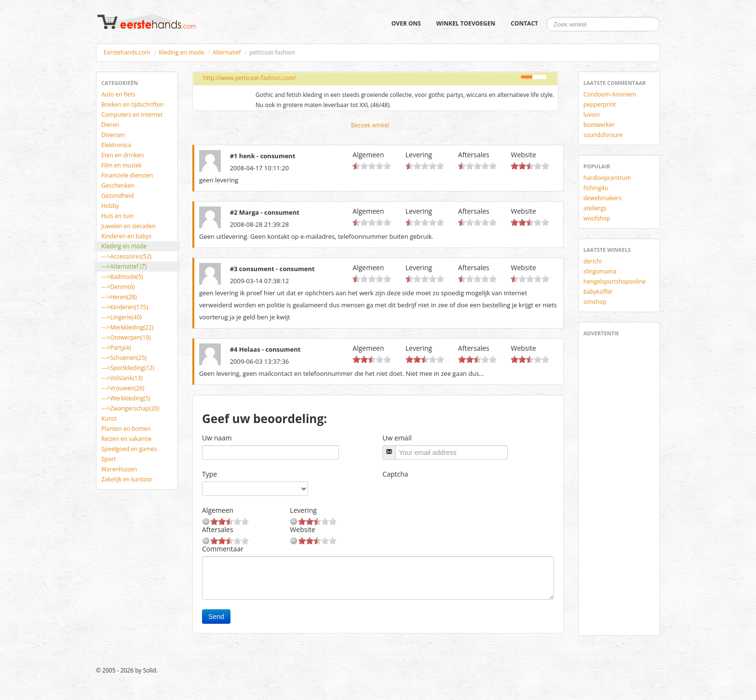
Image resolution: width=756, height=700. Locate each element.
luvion (592, 115)
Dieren (110, 125)
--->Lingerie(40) (121, 317)
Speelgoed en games (129, 449)
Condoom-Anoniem (610, 94)
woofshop (597, 218)
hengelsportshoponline (615, 281)
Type (209, 474)
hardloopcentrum (607, 178)
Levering (419, 155)
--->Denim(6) (118, 287)
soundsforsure (603, 135)
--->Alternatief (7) (124, 267)
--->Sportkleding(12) (128, 368)
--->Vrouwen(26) (123, 388)
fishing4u (596, 188)
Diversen (113, 135)
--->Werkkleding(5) (126, 398)
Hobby (110, 206)
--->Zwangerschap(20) (130, 408)
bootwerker (599, 125)
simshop (595, 302)
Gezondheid (117, 196)
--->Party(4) (116, 348)
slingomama (600, 271)
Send (216, 617)
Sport (108, 459)
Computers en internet (132, 115)
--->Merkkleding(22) (127, 327)
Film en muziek (121, 165)
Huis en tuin (117, 216)
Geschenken (118, 185)
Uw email (397, 438)
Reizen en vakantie (126, 439)
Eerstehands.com (127, 52)
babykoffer (598, 292)
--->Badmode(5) (122, 277)
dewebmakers (602, 198)
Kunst (109, 419)
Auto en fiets (118, 94)
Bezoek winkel (370, 125)
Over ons (406, 23)
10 (387, 166)
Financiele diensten (127, 175)
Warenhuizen (119, 469)
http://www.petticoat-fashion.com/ (250, 78)
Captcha (395, 474)
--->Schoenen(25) (124, 358)
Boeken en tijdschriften (132, 104)
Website (523, 155)
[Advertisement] (612, 484)
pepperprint (600, 104)
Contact (524, 23)
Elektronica (116, 145)
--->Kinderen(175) (125, 307)
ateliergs (595, 208)
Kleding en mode (181, 52)
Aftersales (474, 155)
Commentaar (223, 549)
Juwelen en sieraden (128, 226)
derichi (593, 261)
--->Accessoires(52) (126, 256)
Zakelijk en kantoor (127, 479)
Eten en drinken (122, 155)
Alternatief (227, 52)
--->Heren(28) (119, 297)
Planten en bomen (126, 429)
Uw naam (217, 438)
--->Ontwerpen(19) (126, 337)
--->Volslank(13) (122, 378)
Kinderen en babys (126, 236)
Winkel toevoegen (466, 23)
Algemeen (368, 155)
